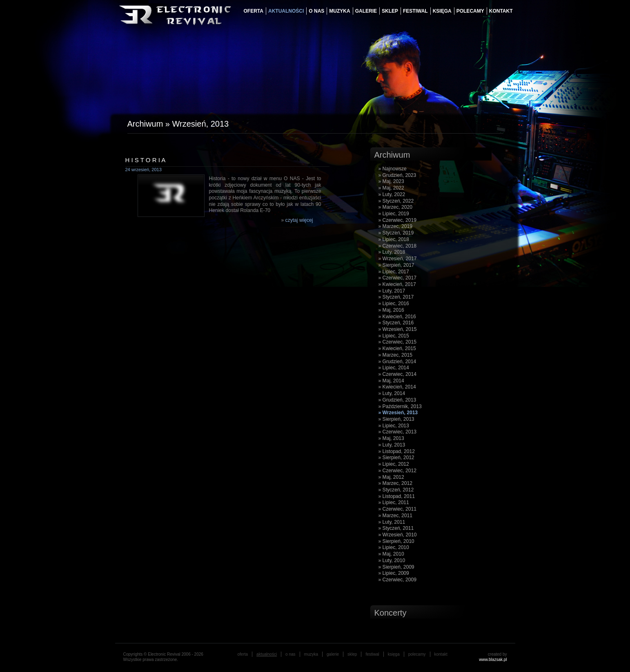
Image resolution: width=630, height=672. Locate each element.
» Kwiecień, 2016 (397, 317)
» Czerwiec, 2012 (397, 471)
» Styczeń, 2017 (396, 297)
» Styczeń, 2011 (396, 528)
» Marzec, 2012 (395, 483)
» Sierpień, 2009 (396, 567)
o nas (316, 11)
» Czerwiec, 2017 (397, 278)
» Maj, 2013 (391, 438)
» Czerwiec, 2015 (397, 342)
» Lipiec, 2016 (394, 304)
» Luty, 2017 (392, 291)
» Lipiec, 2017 (394, 272)
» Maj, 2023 (391, 181)
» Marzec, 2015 (395, 355)
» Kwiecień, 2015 (397, 348)
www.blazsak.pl (493, 660)
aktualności (286, 11)
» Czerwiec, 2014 (397, 374)
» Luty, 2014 (392, 393)
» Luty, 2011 (392, 522)
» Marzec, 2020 (395, 207)
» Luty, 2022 (392, 194)
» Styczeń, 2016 (396, 323)
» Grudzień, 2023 (397, 175)
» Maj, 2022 (391, 188)
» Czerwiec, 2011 (397, 509)
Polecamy (470, 11)
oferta (254, 11)
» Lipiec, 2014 (394, 368)
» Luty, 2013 (392, 445)
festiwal (415, 11)
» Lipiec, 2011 (394, 502)
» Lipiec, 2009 (394, 573)
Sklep (390, 11)
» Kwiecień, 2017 (397, 284)
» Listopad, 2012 (397, 451)
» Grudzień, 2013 (397, 400)
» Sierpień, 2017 (396, 265)
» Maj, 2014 (391, 381)
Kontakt (501, 11)
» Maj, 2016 (391, 310)
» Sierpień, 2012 (396, 458)
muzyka (339, 11)
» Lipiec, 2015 (394, 336)
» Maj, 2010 (391, 554)
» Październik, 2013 (400, 406)
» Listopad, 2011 (397, 496)
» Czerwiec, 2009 (397, 580)
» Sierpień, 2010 (396, 541)
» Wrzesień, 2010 (398, 535)
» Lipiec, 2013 (394, 426)
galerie (366, 11)
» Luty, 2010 (392, 560)
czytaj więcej (299, 220)
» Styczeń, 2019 (396, 233)
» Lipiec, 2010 (394, 547)
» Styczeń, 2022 (396, 201)
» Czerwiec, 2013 (397, 432)
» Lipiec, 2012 (394, 464)
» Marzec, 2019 (395, 226)
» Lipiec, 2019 (394, 214)
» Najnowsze (393, 169)
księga (442, 11)
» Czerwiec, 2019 (397, 220)
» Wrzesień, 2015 (398, 329)
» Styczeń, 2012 (396, 490)
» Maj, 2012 (391, 477)
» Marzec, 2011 (395, 516)
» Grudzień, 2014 (397, 362)
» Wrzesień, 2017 (398, 259)
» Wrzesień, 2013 (398, 413)
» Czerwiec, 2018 (397, 246)
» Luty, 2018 (392, 252)
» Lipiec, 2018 (394, 239)
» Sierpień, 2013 (396, 419)
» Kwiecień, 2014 (397, 387)
